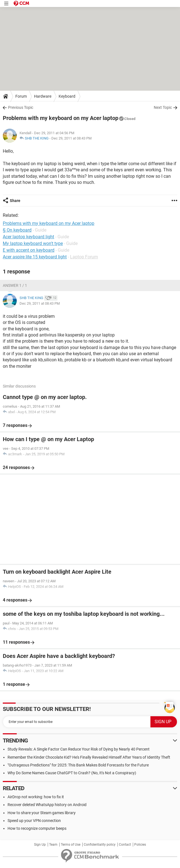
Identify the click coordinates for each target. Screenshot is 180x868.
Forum (21, 96)
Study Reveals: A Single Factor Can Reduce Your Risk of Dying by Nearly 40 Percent (79, 749)
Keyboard (67, 96)
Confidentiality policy (100, 845)
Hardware (43, 96)
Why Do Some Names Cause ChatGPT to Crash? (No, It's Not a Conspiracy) (72, 773)
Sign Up (40, 845)
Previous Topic (21, 107)
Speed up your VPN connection (34, 821)
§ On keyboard (17, 230)
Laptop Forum (84, 257)
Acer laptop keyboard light (28, 237)
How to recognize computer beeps (37, 828)
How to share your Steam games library (42, 813)
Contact (125, 845)
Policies (140, 845)
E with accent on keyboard (29, 250)
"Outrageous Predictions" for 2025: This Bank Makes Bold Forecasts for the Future (78, 765)
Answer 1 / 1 (15, 285)
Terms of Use (71, 845)
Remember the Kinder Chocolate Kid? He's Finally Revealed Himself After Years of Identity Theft (89, 757)
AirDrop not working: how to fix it (36, 797)
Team (53, 845)
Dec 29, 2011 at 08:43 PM (71, 138)
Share (15, 201)
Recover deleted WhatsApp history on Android (47, 805)
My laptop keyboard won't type (33, 243)
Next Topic (163, 107)
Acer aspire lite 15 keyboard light (35, 257)
